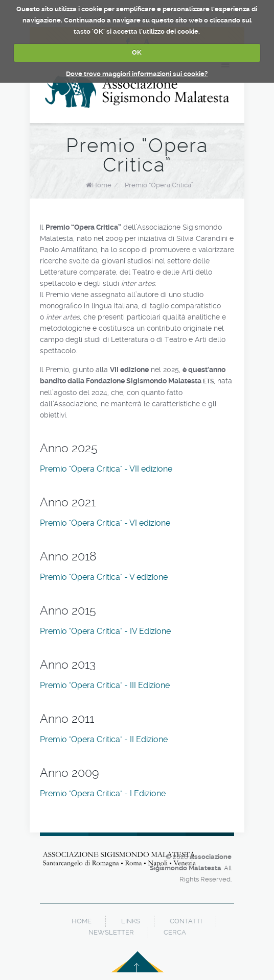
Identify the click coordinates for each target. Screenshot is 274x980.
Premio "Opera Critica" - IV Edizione (105, 631)
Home (102, 185)
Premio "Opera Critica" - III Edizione (105, 685)
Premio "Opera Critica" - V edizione (104, 577)
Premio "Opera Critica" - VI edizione (105, 523)
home (82, 921)
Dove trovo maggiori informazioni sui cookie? (137, 74)
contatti (186, 921)
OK (137, 52)
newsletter (111, 932)
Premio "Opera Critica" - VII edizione (106, 469)
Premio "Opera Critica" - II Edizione (104, 739)
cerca (175, 932)
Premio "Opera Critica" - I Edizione (103, 793)
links (131, 921)
